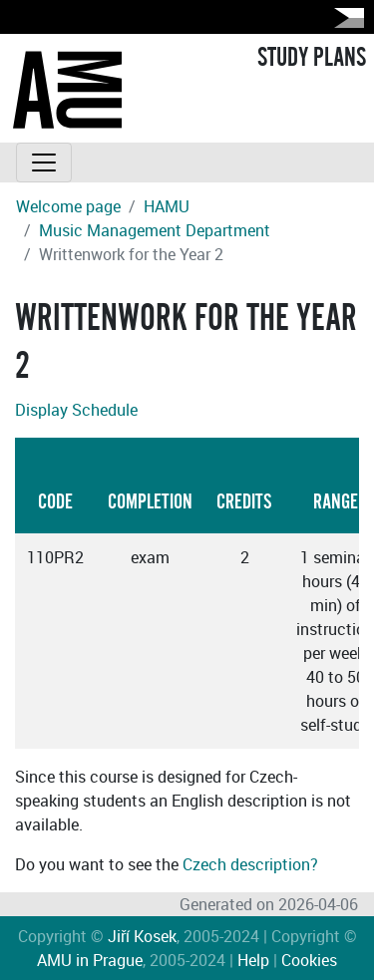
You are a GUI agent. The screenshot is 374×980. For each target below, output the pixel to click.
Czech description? (250, 864)
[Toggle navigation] (44, 163)
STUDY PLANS (312, 58)
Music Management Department (155, 230)
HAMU (167, 206)
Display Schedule (76, 410)
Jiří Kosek (142, 936)
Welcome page (68, 206)
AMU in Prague (90, 960)
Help (253, 960)
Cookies (309, 960)
